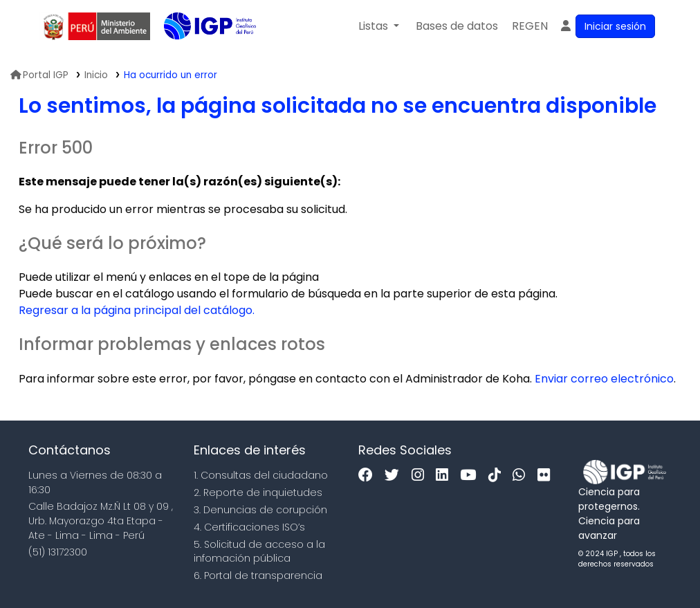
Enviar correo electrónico (604, 379)
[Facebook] (369, 476)
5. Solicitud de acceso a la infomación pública (259, 552)
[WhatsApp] (522, 476)
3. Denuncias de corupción (260, 510)
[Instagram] (421, 476)
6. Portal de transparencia (258, 575)
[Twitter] (395, 476)
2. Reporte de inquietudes (258, 492)
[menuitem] (530, 26)
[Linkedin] (445, 476)
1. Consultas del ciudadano (261, 475)
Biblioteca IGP (199, 54)
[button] (379, 26)
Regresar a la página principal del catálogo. (137, 310)
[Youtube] (471, 476)
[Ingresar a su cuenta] (607, 26)
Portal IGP (39, 75)
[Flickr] (547, 476)
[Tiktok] (498, 476)
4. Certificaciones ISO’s (249, 527)
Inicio (96, 75)
